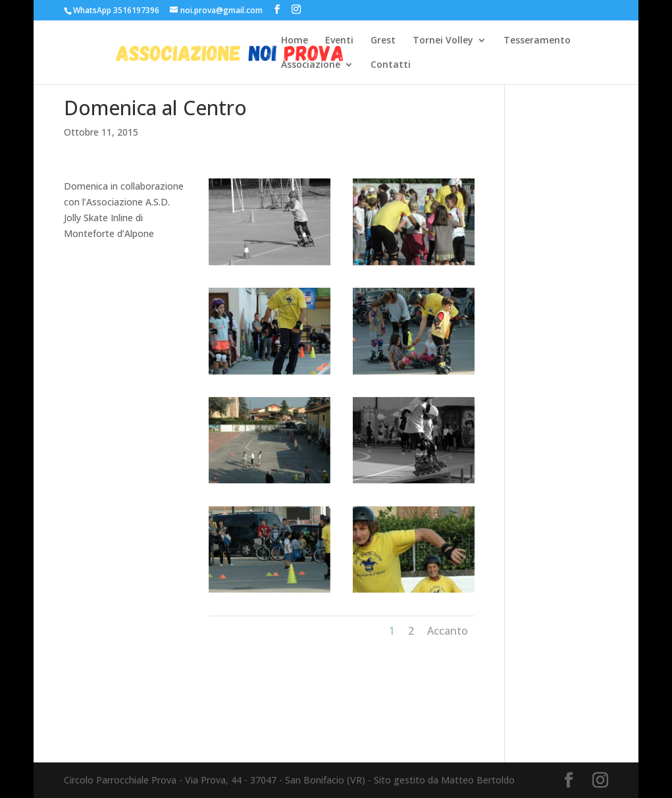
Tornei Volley (443, 41)
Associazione (311, 65)
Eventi (339, 41)
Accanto (448, 631)
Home (295, 41)
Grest (383, 41)
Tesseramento (537, 41)
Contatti (391, 65)
